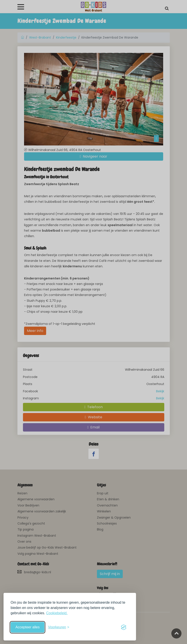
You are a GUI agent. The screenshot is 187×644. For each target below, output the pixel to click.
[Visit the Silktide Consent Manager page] (124, 627)
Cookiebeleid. (57, 613)
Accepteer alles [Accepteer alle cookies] (27, 627)
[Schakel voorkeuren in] (59, 627)
